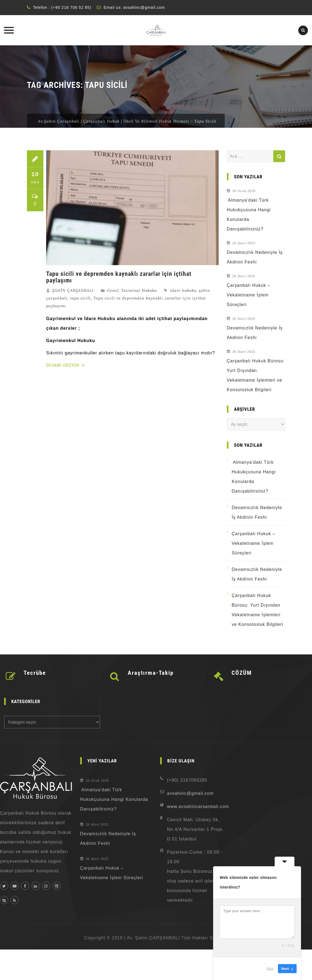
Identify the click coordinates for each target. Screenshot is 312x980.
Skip (270, 969)
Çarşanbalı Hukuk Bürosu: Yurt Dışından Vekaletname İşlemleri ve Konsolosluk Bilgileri (256, 375)
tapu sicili (80, 298)
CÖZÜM (242, 673)
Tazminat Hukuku (139, 290)
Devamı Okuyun (66, 365)
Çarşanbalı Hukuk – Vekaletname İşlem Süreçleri (249, 295)
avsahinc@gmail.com (144, 7)
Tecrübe (35, 673)
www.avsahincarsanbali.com (198, 807)
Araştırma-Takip (151, 673)
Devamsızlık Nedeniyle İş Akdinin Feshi (255, 257)
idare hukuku (183, 290)
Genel (113, 290)
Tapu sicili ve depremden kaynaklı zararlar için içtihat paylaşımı (119, 277)
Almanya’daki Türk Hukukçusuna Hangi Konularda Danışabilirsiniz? (249, 215)
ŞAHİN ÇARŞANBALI (73, 290)
